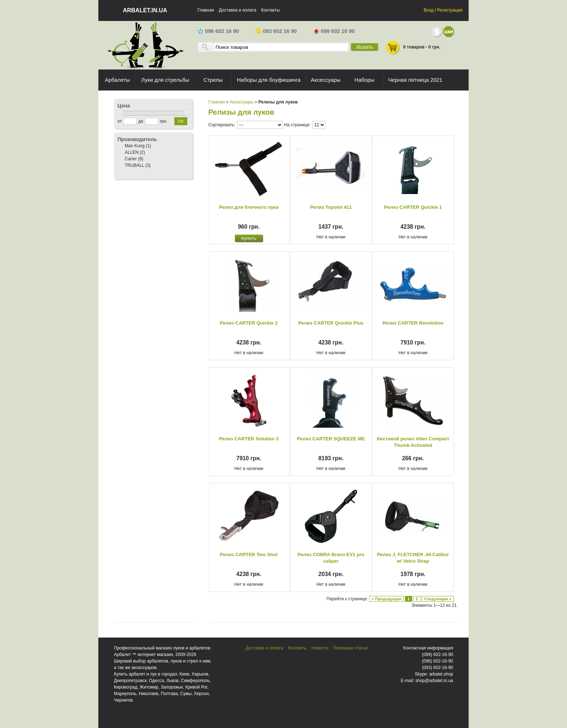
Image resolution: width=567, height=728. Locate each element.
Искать (365, 47)
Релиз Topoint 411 (331, 207)
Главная (206, 10)
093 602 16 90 (276, 31)
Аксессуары (242, 102)
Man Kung (135, 146)
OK (181, 121)
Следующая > (438, 599)
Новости (320, 648)
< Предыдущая (387, 599)
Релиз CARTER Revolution (413, 323)
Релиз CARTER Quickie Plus (331, 323)
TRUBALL (135, 165)
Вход (429, 10)
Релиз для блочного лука (249, 207)
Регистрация (450, 10)
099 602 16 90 (334, 31)
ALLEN (132, 152)
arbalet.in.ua (145, 10)
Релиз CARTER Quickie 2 (249, 323)
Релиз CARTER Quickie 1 (413, 207)
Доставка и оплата (238, 10)
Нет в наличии (331, 237)
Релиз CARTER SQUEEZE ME (331, 439)
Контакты (270, 10)
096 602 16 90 (218, 31)
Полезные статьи (350, 648)
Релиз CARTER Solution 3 (249, 439)
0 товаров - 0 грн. (413, 48)
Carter (131, 159)
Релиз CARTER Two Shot (249, 555)
